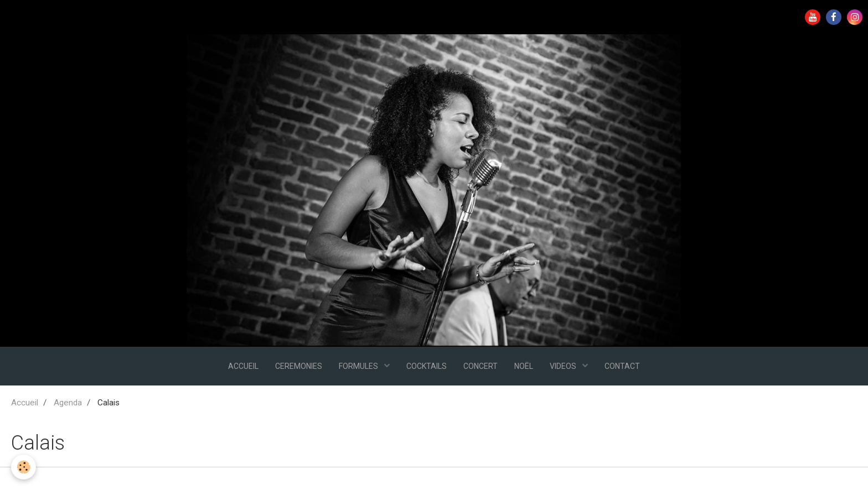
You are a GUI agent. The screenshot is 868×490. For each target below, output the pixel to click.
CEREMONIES (299, 366)
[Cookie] (24, 467)
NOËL (524, 366)
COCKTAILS (427, 366)
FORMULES (359, 366)
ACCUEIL (243, 366)
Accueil (25, 403)
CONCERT (480, 366)
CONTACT (622, 366)
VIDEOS (564, 366)
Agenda (68, 403)
